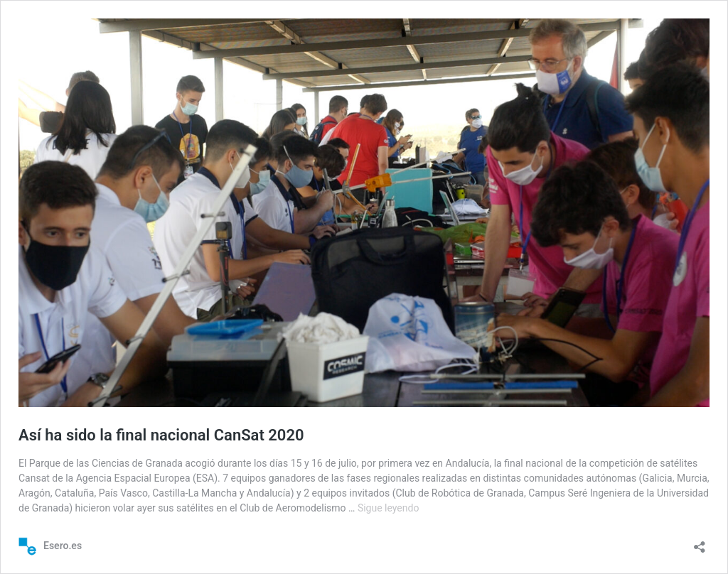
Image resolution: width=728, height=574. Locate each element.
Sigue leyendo (389, 508)
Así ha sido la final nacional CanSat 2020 (161, 435)
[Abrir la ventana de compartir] (700, 542)
